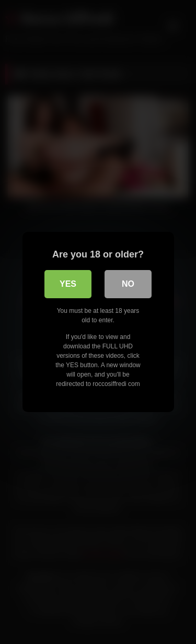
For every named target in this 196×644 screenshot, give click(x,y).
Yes (68, 284)
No (128, 284)
